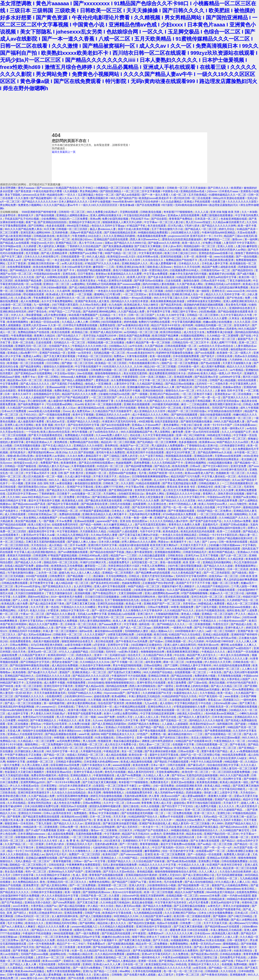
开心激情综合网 (37, 401)
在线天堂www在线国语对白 (112, 428)
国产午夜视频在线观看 (182, 511)
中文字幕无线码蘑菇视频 (187, 322)
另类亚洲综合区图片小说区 (124, 566)
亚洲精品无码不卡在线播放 (25, 631)
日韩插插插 (212, 971)
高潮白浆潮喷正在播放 (241, 851)
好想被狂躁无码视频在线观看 (223, 549)
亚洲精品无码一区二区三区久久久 (67, 882)
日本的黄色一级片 (189, 367)
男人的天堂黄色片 (247, 806)
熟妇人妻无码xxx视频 (129, 906)
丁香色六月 (83, 707)
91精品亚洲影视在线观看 (191, 277)
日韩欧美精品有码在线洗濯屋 (188, 858)
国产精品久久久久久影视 (100, 758)
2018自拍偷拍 (96, 683)
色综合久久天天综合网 (187, 267)
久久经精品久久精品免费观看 (117, 927)
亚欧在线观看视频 (86, 329)
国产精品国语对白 (243, 270)
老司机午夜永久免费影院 (111, 452)
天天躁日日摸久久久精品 (170, 418)
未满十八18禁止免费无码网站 (121, 714)
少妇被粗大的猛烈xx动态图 (114, 394)
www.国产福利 (26, 679)
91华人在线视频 (151, 806)
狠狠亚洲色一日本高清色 (20, 823)
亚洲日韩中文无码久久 (194, 937)
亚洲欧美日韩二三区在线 (193, 380)
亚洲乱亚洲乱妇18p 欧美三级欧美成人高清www (144, 267)
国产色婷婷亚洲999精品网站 (100, 312)
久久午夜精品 (208, 693)
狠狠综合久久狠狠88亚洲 (59, 367)
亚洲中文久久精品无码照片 (105, 689)
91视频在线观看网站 (193, 336)
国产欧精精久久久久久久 (30, 696)
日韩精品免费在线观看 (15, 583)
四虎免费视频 (142, 463)
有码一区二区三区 (36, 872)
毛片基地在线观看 (127, 731)
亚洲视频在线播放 (30, 937)
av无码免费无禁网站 (69, 741)
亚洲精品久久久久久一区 (155, 459)
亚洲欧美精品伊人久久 (135, 263)
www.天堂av (77, 789)
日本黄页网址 (49, 786)
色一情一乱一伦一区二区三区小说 (184, 971)
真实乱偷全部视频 (143, 902)
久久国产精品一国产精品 (150, 727)
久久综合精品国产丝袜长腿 (149, 861)
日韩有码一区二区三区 (72, 212)
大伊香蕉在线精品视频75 (110, 930)
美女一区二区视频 (132, 751)
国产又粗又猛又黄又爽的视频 (100, 782)
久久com (98, 720)
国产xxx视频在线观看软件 (38, 318)
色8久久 (18, 308)
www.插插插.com (38, 758)
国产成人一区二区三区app (136, 628)
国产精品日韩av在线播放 (180, 384)
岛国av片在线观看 (168, 923)
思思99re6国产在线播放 (123, 473)
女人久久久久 (227, 806)
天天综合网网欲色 (117, 576)
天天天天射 (120, 817)
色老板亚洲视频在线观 (234, 219)
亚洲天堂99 (46, 528)
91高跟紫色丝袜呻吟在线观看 (114, 590)
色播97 (130, 342)
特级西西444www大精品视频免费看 (176, 669)
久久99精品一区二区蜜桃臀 (223, 336)
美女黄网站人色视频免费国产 (41, 518)
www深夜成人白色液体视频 (45, 411)
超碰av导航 (43, 566)
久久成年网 (64, 291)
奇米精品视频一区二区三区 (105, 459)
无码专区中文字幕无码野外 (192, 576)
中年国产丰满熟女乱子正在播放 (23, 755)
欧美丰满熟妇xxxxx (70, 731)
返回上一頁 (69, 152)
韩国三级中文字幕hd (185, 312)
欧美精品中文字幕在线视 (117, 913)
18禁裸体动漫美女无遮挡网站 (204, 301)
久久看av (98, 727)
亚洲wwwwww (36, 648)
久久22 (73, 452)
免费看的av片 (156, 933)
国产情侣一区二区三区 (39, 239)
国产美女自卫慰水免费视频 (174, 648)
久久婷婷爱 (30, 246)
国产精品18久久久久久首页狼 (179, 501)
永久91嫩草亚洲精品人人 (118, 525)
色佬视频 (227, 964)
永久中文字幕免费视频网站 (57, 301)
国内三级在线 (131, 806)
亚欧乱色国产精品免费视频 (135, 336)
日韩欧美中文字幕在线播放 (47, 892)
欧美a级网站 (119, 696)
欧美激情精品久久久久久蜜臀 (125, 274)
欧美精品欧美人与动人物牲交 (142, 305)
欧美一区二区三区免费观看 (170, 854)
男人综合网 (90, 741)
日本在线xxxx (203, 933)
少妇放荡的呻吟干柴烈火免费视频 (20, 896)
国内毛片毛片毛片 (57, 854)
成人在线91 (166, 703)
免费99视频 (241, 964)
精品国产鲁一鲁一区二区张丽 (153, 342)
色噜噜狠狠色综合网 (153, 652)
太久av (236, 480)
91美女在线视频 (216, 940)
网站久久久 (201, 909)
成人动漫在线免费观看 (61, 834)
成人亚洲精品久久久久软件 (150, 411)
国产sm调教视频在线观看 (73, 552)
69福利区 (23, 720)
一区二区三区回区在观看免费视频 (231, 772)
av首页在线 (200, 968)
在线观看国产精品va (161, 748)
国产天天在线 (161, 940)
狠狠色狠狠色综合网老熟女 (224, 459)
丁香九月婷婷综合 (11, 638)
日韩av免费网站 (20, 645)
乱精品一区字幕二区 (210, 779)
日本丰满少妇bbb (222, 717)
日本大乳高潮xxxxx (136, 250)
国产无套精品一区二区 (174, 720)
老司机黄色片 (18, 452)
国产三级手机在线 (153, 449)
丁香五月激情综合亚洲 (209, 617)
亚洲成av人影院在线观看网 (184, 215)
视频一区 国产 (87, 590)
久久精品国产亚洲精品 (150, 384)
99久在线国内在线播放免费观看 (232, 665)
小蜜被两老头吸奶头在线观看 (89, 889)
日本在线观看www (245, 425)
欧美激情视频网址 (18, 322)
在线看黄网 (140, 504)
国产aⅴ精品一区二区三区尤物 (215, 844)
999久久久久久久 (20, 930)
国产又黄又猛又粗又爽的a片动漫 (139, 535)
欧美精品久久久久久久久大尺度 (173, 968)
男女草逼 (103, 607)
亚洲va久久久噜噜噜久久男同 (188, 459)
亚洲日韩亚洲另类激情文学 (34, 793)
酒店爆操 (99, 576)
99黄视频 (60, 738)
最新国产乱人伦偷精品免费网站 (230, 885)
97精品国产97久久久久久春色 (102, 263)
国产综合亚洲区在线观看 (170, 538)
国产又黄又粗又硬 (88, 902)
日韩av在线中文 (126, 738)
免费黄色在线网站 (100, 882)
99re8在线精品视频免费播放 (203, 768)
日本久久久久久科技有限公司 (42, 257)
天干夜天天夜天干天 (105, 476)
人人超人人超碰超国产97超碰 (38, 397)
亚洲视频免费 (238, 975)
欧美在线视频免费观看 (98, 580)
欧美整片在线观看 (154, 909)
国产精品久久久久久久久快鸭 (219, 226)
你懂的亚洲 (90, 731)
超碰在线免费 (10, 655)
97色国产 (143, 734)
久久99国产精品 (129, 858)
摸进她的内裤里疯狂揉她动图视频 (204, 305)
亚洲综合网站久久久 (160, 707)
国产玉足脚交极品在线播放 (190, 906)
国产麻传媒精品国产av (39, 868)
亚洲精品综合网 (204, 456)
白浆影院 (99, 786)
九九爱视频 (152, 868)
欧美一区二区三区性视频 (159, 892)
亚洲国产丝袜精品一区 (53, 353)
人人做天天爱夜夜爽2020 (38, 659)
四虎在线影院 (107, 731)
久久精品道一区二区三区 (222, 748)
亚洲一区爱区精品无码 (155, 270)
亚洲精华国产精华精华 (245, 635)
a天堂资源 (100, 645)
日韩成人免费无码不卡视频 (125, 391)
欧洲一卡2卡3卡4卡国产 (219, 425)
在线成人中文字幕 (152, 600)
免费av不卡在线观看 (172, 817)
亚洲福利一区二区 (97, 473)
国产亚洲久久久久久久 (236, 397)
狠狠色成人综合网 (16, 648)
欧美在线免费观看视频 (47, 267)
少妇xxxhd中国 (130, 896)
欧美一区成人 (226, 693)
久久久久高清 (243, 322)
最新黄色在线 (138, 370)
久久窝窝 (115, 896)
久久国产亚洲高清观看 (205, 648)
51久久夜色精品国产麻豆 (187, 573)
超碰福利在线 (13, 717)
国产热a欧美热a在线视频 (182, 861)
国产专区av (178, 775)
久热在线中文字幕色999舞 (96, 665)
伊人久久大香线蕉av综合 (25, 786)
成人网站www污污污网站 (244, 923)
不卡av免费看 (65, 521)
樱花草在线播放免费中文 (125, 287)
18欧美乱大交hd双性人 (190, 714)
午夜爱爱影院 (131, 377)
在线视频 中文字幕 (184, 744)
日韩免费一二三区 (191, 923)
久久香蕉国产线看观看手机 (226, 909)
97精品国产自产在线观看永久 (152, 830)
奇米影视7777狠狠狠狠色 (179, 212)
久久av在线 (142, 360)
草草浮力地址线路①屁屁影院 (204, 803)
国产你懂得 (251, 779)
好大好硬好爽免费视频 (206, 679)
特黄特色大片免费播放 (68, 868)
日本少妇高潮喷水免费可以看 (42, 806)
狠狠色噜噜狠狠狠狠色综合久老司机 (176, 872)
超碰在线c (179, 803)
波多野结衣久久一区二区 (71, 298)
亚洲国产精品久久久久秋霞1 (84, 421)
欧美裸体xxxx (207, 442)
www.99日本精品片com (36, 497)
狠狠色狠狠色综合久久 (205, 830)
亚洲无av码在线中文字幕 (222, 277)
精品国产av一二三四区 (124, 555)
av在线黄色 (17, 799)
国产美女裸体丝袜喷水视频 (161, 751)
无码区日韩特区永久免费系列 (181, 951)
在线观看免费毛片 (119, 562)
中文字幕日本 (26, 848)
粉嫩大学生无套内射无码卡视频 (189, 274)
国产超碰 (241, 724)
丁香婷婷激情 (47, 494)
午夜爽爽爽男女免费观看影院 (84, 865)
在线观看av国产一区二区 (211, 851)
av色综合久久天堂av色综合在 (217, 346)
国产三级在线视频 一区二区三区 (183, 600)
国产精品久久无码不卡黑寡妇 (225, 820)
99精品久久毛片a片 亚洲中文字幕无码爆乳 (98, 308)
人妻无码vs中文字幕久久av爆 (38, 535)
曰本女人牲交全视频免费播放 (216, 913)
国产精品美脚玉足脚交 (207, 428)
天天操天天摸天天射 (43, 600)
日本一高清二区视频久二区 (156, 377)
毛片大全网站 (16, 923)
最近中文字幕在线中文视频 (45, 501)
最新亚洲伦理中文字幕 (42, 531)
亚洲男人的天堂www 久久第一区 (42, 325)
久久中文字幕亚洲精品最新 (159, 435)
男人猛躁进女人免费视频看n (168, 446)
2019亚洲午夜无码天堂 (234, 470)
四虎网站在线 (96, 418)
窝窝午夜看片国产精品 (215, 751)
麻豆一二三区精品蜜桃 (195, 404)
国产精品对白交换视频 (142, 923)
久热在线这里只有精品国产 (67, 799)
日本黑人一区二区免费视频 (99, 868)
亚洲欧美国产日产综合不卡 (26, 727)
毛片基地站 (20, 360)
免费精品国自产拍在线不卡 (182, 260)
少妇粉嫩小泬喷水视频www (225, 545)
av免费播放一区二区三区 (128, 339)
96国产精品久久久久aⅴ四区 (233, 442)
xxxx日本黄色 (21, 906)
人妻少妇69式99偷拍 (141, 418)
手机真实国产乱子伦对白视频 (22, 219)
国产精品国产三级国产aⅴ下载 (130, 882)
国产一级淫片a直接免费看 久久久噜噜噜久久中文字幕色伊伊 (127, 610)
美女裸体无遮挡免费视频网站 (43, 820)
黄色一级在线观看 (171, 562)
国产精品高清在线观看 (139, 710)
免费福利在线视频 (70, 514)
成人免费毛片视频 (206, 806)
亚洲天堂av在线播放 (183, 782)
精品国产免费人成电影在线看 (219, 267)
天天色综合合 (39, 545)
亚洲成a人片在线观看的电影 (130, 580)
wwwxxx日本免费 (210, 896)
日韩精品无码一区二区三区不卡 (191, 342)
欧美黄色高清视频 (208, 782)
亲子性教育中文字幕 (159, 312)
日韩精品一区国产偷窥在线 (21, 466)
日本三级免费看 (10, 782)
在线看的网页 (55, 696)
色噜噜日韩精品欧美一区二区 (87, 318)
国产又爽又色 (248, 703)
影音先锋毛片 (242, 325)
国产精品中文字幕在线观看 (64, 504)
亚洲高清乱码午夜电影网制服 (18, 707)
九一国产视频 (47, 521)
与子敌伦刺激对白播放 (21, 573)
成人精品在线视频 (117, 755)
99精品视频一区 (234, 762)
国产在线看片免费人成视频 (140, 975)
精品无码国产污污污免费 (186, 476)
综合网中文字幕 (233, 779)
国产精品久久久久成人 (136, 659)
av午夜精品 (237, 370)
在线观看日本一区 (102, 707)
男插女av (164, 542)
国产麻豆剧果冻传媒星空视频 (120, 823)
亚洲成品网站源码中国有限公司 (228, 528)
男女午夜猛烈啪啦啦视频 (128, 665)
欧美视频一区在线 (42, 909)
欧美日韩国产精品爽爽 (166, 336)
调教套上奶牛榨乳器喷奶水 (158, 741)
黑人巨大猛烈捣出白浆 (182, 837)
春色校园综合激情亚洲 (88, 483)
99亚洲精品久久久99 (126, 916)
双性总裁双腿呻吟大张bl (121, 669)
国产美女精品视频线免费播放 (33, 538)
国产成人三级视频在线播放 (96, 916)
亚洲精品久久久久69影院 (88, 446)
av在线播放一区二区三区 (87, 494)
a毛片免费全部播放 (56, 315)
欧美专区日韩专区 (232, 865)
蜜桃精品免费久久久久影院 (180, 638)
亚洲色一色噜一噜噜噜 (153, 569)
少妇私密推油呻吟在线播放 (149, 590)
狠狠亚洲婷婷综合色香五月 (78, 641)
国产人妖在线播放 (42, 329)
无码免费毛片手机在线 (233, 957)
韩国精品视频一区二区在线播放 (106, 342)
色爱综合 (64, 775)
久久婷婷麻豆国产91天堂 (157, 693)
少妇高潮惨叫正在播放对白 (147, 645)
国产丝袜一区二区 (67, 628)
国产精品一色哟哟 (91, 525)
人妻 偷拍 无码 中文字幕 (229, 391)
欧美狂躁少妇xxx (82, 239)
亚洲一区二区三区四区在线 (201, 810)
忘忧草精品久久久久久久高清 (61, 281)
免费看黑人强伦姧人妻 (237, 854)
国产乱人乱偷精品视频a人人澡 (36, 628)
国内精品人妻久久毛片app (54, 466)
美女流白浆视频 (14, 872)
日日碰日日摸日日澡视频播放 (102, 597)
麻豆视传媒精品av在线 (91, 408)
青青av (93, 813)
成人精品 (13, 559)
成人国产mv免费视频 (129, 775)
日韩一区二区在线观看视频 (197, 799)
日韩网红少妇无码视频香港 (106, 322)
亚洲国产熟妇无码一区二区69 (222, 834)
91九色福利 (116, 305)
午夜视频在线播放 (202, 287)
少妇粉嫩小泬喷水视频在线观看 (217, 590)
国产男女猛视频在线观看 (148, 951)
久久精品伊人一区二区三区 (138, 947)
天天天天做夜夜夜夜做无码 (50, 693)
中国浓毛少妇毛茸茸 (56, 724)
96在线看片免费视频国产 (84, 315)
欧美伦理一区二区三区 (196, 772)
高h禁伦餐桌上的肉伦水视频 (193, 686)
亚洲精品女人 (109, 858)
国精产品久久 (57, 487)
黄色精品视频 (145, 872)
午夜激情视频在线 (104, 775)
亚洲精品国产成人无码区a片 (116, 837)
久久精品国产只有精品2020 (213, 586)
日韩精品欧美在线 (45, 236)
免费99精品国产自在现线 (85, 442)
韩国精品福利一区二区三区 (200, 246)
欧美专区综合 (52, 851)
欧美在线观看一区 (59, 779)
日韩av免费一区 (69, 827)
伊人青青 (154, 796)
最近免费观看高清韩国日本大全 (168, 373)
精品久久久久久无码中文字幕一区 (226, 294)
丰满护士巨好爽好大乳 (93, 562)
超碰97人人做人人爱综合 (69, 659)
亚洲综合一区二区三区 (57, 284)
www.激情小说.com (32, 978)
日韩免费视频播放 (156, 511)
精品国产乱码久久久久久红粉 (18, 277)
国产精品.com (135, 511)
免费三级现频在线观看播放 (218, 215)
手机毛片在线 (169, 717)
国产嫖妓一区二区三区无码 (78, 363)
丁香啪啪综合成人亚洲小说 (203, 446)
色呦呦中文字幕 (16, 762)
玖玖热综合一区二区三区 (181, 779)
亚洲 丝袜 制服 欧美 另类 (225, 212)
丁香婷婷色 (61, 318)
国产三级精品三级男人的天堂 (121, 456)
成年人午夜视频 (249, 408)
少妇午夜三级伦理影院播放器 (185, 566)
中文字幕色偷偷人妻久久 (136, 848)
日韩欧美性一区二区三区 (68, 635)
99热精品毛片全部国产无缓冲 (35, 459)
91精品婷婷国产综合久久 (143, 817)
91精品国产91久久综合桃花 (185, 635)
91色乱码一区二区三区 (111, 466)
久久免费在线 (181, 954)
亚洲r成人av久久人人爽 (107, 964)
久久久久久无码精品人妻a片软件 (169, 521)
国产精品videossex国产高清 (29, 504)
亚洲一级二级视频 (198, 349)
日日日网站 (53, 363)
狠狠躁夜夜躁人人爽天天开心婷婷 (123, 222)
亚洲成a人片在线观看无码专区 (25, 734)
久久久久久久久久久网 (180, 933)
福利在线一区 (147, 624)
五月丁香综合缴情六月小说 (168, 229)
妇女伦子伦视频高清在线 (211, 610)
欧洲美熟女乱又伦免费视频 (67, 566)
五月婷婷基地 (34, 683)
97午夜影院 (140, 933)
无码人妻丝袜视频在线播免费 (120, 865)
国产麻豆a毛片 (197, 765)
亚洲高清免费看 (74, 913)
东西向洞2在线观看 (69, 964)
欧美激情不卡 (179, 542)
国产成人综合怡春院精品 (199, 882)
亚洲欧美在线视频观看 (137, 404)
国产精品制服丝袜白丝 (131, 920)
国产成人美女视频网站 (207, 947)
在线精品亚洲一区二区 (179, 397)
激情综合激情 (192, 281)
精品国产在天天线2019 (136, 834)
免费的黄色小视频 (205, 676)
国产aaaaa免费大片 (111, 624)
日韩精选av (159, 215)
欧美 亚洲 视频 (45, 425)
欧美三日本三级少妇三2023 (181, 253)
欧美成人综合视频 (205, 507)
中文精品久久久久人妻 (192, 865)
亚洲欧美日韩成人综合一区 (188, 294)
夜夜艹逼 (31, 222)
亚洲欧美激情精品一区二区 (111, 957)
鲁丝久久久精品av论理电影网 (98, 827)
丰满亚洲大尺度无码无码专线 (119, 421)
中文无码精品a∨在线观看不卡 (46, 360)
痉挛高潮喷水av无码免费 (65, 765)
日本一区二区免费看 (63, 497)
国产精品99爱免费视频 (139, 466)
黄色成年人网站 (156, 494)
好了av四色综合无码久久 (105, 432)
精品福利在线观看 (132, 851)
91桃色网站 (104, 339)
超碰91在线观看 (180, 287)
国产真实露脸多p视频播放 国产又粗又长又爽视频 (132, 246)
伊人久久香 (126, 397)
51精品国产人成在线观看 (123, 531)
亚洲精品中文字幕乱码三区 (85, 222)
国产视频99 (220, 916)
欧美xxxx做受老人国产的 (200, 473)
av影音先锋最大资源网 (78, 645)
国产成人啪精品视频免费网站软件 (89, 287)
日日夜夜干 (64, 494)
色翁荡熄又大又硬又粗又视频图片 (25, 772)
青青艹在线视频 (150, 720)
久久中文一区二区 (114, 803)
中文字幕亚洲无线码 (151, 253)
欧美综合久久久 (35, 923)
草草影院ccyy (49, 689)
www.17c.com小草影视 (121, 889)
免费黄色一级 (158, 734)
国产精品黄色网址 (31, 367)
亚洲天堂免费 (239, 466)
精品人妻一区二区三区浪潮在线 (29, 480)
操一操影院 (203, 291)
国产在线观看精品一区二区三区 (224, 734)
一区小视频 (17, 483)
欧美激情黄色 (69, 463)
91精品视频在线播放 (221, 463)
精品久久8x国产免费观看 (190, 892)
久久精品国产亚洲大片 (33, 655)
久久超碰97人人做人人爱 (224, 937)
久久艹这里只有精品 (152, 456)
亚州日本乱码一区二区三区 (207, 597)
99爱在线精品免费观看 (80, 957)
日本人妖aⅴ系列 (172, 246)
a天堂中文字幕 (131, 528)
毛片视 (143, 473)
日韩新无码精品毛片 (195, 552)
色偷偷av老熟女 (232, 387)
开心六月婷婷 (196, 641)
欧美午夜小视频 (78, 710)
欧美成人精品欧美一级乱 (235, 782)
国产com (23, 748)
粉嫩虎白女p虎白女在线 (116, 937)
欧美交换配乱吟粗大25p (160, 964)
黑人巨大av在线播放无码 (177, 428)
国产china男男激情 (64, 902)
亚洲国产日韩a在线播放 (234, 525)
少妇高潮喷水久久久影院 (185, 233)
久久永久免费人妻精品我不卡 (85, 456)
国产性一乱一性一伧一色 (178, 507)
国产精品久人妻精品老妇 (122, 961)
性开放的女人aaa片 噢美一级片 (88, 679)
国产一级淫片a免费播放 (87, 968)
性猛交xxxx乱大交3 (43, 243)
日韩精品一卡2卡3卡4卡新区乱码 (218, 535)
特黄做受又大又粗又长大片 (43, 339)
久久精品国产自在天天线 (99, 951)
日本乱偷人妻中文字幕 (215, 263)
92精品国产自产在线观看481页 (194, 741)
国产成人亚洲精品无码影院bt (109, 724)
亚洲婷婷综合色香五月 (243, 308)
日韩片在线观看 (177, 765)
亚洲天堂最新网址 (135, 607)
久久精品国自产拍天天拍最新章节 (112, 411)
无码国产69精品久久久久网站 (85, 693)
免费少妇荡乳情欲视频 (116, 219)
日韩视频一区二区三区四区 (72, 229)
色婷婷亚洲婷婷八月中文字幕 (122, 720)
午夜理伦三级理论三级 (205, 957)
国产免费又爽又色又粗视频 (135, 940)
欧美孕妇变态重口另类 (14, 796)
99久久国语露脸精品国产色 (137, 432)
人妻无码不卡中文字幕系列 (240, 243)
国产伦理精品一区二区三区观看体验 (206, 360)
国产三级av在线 (198, 683)
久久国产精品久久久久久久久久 (163, 401)
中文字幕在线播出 (109, 813)
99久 (57, 909)
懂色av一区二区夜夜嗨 (104, 830)
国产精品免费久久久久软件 (125, 260)
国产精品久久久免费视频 (158, 906)
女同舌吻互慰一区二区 (145, 562)
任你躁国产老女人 (60, 346)
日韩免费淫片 (58, 576)
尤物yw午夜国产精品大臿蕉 (86, 233)
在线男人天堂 (125, 717)
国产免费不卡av (10, 250)
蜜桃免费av (198, 940)
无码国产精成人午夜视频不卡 (100, 940)
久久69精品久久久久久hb (95, 662)
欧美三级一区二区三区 (229, 487)
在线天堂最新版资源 (167, 421)
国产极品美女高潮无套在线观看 (104, 501)
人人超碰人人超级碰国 (175, 724)
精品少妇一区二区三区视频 (160, 367)
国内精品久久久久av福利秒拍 (186, 731)
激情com (238, 239)
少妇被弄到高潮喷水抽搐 (155, 858)
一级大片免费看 (11, 765)
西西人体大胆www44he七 (145, 239)
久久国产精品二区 (16, 844)
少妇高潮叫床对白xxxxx (78, 696)
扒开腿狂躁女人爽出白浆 (30, 751)
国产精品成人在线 (242, 624)
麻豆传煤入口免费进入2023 (120, 768)
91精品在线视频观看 (149, 483)
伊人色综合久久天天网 (218, 662)
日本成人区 (242, 913)
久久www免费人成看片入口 (112, 435)
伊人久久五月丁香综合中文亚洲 (84, 360)
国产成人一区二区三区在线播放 (23, 703)
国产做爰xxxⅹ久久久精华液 (164, 243)
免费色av (119, 356)
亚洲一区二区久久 (205, 813)
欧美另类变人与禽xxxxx (117, 700)
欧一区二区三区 (10, 614)
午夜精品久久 (209, 621)
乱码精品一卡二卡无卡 (113, 315)
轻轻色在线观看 (247, 380)
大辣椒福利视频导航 (168, 614)
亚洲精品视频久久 (81, 775)
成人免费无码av (81, 411)
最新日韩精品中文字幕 (14, 501)
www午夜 (84, 734)
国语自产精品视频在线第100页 (235, 538)
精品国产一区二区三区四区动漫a (187, 411)
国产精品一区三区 (55, 755)
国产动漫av (157, 641)
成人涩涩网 (178, 768)
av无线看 (36, 284)
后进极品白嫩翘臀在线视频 (42, 858)
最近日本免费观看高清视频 (137, 899)
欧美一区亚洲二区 (142, 538)
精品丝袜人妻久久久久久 (112, 923)
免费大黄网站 (153, 428)
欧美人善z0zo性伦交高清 (55, 432)
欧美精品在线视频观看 (52, 810)
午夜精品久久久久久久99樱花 (79, 607)
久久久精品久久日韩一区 (170, 899)
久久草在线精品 (17, 803)
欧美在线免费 (141, 765)
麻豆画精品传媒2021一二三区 (186, 734)
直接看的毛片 (211, 525)
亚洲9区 (87, 964)
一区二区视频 (84, 294)
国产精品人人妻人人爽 (23, 964)
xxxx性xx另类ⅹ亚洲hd (212, 329)
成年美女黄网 (154, 662)
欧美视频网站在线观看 (80, 738)
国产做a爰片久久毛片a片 (43, 672)
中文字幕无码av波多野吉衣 (169, 470)
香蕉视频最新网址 (246, 566)
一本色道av (31, 528)
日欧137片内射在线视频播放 (53, 889)
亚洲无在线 (70, 274)
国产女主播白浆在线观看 (205, 841)
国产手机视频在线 (86, 538)
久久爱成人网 (23, 298)
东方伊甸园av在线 (11, 246)
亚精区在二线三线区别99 (78, 961)
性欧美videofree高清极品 (30, 971)
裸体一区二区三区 (174, 662)
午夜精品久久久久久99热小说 (90, 346)
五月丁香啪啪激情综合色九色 (122, 600)
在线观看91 (7, 428)
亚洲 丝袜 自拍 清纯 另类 (40, 483)
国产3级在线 (240, 573)
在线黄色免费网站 (247, 892)
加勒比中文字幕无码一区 (75, 610)
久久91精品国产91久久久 (179, 610)
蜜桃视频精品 (231, 944)
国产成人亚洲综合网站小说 (199, 875)
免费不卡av (29, 377)
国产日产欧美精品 (12, 902)
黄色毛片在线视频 (116, 772)
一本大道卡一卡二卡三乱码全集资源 (161, 827)
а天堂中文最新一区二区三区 (167, 360)
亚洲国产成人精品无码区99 (106, 332)
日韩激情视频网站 (147, 318)
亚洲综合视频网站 (196, 463)
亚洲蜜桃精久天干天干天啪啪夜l (142, 841)
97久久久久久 (205, 391)
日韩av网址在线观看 (95, 490)
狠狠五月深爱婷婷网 (152, 896)
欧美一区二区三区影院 (29, 686)
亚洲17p (88, 971)
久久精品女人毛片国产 (172, 349)
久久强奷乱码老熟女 (179, 727)
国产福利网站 (88, 923)
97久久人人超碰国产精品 (74, 652)
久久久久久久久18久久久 (119, 549)
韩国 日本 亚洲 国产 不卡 (60, 270)
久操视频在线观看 (180, 700)
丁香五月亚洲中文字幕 (116, 968)
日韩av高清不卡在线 (213, 281)
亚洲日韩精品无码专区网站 (62, 923)
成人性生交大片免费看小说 (121, 744)
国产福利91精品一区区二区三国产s (119, 480)
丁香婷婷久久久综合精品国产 (84, 246)
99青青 (175, 607)
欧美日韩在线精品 (171, 332)
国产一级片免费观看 (88, 933)
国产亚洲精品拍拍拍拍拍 (53, 222)
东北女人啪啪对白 (202, 738)
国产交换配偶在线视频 (121, 944)
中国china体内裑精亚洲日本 (17, 710)
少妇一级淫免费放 (164, 786)
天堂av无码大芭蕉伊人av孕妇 (229, 250)
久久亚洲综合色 (158, 504)
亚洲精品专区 (206, 487)
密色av (42, 837)
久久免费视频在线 (215, 600)
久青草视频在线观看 (83, 466)
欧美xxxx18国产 (171, 796)
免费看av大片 (93, 799)
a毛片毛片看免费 (199, 902)
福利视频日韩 (225, 724)
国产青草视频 (21, 951)
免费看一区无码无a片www (206, 944)
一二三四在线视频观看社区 (238, 483)
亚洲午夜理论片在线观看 (152, 683)
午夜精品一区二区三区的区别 (95, 356)
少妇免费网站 (49, 219)
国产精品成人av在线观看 (15, 243)
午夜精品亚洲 (112, 751)
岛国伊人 (100, 961)
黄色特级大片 (26, 215)
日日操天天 (126, 830)
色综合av (125, 476)
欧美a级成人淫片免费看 (61, 294)
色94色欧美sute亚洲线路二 (221, 714)
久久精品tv (251, 762)
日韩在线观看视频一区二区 (181, 346)
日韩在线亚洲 (146, 768)
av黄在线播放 (65, 483)
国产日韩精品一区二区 (65, 511)
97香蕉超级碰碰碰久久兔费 (190, 707)
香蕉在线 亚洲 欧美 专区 (182, 487)
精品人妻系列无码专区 (141, 772)
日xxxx (66, 411)
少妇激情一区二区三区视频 (16, 305)
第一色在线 (53, 607)
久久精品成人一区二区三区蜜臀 (37, 741)
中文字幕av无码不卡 (38, 473)
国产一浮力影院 (129, 844)
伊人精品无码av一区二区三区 (78, 339)
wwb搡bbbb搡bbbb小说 (83, 648)
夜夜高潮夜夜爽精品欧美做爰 (168, 301)
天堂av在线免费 (247, 233)
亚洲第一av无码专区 (80, 353)
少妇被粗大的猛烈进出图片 (32, 418)
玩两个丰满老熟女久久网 (96, 765)
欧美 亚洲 (85, 720)
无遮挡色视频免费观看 (89, 834)
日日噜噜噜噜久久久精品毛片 (27, 387)
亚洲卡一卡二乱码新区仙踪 (110, 655)
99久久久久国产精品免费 (235, 775)
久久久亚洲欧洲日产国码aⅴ (181, 913)
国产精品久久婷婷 (188, 621)
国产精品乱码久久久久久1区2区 (91, 676)
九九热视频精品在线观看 (148, 913)
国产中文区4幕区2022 (216, 466)
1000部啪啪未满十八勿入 (190, 631)
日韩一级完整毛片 (238, 940)
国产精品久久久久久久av (68, 823)
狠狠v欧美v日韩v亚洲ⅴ (21, 456)
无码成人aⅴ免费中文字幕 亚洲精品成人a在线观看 (107, 614)
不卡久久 (81, 418)
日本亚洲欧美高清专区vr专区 (30, 779)
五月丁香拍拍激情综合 (78, 848)
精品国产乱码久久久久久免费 (79, 394)
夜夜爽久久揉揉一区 (220, 796)
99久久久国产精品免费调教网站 (108, 439)
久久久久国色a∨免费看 (238, 521)
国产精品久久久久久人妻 (234, 659)
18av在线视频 (85, 373)
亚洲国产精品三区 (67, 243)
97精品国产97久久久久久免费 (142, 501)
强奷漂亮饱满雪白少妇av (33, 487)
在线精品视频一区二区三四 (182, 896)
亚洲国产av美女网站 (245, 497)
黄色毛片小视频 (34, 308)
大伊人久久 (18, 315)
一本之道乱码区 (62, 260)
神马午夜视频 (80, 432)
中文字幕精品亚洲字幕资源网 (85, 387)
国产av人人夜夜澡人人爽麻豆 (19, 927)
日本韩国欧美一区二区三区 (236, 418)
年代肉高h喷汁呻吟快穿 (220, 641)
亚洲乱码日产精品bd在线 (165, 394)
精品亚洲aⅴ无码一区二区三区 (25, 380)
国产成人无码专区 (128, 827)
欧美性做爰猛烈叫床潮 (29, 428)
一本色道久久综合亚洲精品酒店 (179, 535)
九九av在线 (151, 703)
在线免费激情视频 (63, 538)
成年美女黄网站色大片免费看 (177, 789)
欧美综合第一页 (139, 755)
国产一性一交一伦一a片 (218, 848)
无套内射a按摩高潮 (136, 796)
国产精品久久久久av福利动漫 (69, 700)
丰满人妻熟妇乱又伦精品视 (226, 930)
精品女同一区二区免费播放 (152, 944)
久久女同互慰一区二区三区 (202, 418)
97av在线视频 (68, 518)
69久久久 (55, 480)
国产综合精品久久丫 (70, 336)
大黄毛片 (23, 610)
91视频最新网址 (180, 940)
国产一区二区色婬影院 (217, 573)
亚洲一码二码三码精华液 (191, 435)
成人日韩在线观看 (16, 514)
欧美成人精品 (213, 786)
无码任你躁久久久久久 (21, 889)
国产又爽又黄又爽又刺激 (81, 604)
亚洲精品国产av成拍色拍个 (236, 648)
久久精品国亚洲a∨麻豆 (201, 878)
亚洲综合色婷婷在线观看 (35, 470)
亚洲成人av (38, 854)
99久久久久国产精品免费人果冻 (24, 229)
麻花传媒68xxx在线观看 (109, 631)
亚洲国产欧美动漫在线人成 (155, 823)
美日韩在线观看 (105, 641)
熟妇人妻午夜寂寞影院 (140, 552)
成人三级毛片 (166, 975)
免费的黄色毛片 (160, 782)
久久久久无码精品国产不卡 (168, 463)
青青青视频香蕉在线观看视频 (35, 391)
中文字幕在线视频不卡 (89, 367)
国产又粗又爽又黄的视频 (188, 927)
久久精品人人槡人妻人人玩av (59, 408)
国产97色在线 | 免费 (239, 298)
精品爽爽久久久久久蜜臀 (213, 318)
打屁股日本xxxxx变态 (164, 659)
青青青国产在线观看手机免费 (85, 714)
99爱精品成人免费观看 (212, 604)
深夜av (109, 243)
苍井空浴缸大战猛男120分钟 (100, 336)
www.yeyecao (134, 617)
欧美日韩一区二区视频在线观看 (193, 916)
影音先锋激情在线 (160, 294)
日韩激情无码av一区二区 (216, 270)
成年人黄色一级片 (207, 789)
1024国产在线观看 (37, 576)
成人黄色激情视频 (197, 899)
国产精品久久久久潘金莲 (61, 614)
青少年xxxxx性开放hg (28, 586)
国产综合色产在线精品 (208, 387)
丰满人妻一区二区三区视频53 (60, 631)
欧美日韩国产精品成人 (222, 552)
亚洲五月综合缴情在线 (197, 408)
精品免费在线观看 (207, 518)
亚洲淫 (149, 854)
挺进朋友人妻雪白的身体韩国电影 (157, 889)
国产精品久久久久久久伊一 (159, 820)
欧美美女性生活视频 (129, 758)
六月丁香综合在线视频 (179, 909)
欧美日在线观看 (61, 332)
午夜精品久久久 (68, 720)
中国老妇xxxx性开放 (219, 497)
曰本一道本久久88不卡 (18, 394)
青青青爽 (146, 803)
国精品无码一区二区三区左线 (61, 562)
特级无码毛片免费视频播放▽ (170, 329)
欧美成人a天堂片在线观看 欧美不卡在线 (152, 621)
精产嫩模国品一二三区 (217, 239)
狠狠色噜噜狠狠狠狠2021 (120, 683)
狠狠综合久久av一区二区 (180, 391)
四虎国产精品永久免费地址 (144, 724)
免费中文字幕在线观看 (66, 638)
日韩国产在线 (93, 913)
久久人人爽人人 (209, 872)
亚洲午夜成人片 (235, 628)
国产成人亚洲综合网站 (55, 885)
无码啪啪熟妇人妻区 (137, 631)
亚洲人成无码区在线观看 (193, 528)
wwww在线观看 (122, 765)
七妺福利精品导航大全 (106, 848)
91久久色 (157, 679)
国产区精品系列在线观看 (116, 933)
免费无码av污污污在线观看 (39, 717)
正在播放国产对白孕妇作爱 (158, 583)
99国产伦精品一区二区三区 (121, 253)
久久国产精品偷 (154, 346)
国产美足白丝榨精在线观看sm (97, 463)
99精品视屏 (7, 569)
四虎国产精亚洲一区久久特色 (166, 473)
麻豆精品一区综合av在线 (45, 322)
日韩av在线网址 (153, 665)
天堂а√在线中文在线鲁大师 (71, 459)
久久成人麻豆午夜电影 (78, 476)
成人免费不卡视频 (55, 683)
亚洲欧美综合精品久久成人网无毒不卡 (105, 514)
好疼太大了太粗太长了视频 (163, 937)
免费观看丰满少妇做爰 (220, 332)
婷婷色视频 (130, 322)
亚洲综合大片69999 (30, 813)
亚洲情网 (147, 480)
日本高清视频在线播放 (28, 446)
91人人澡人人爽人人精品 (86, 573)
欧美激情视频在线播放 (75, 909)
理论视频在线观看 (34, 294)
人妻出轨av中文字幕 (87, 899)
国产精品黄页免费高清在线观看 (41, 817)
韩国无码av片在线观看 (74, 806)
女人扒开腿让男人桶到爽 (136, 470)
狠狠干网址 (139, 937)
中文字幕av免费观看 (156, 274)
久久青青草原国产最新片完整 (161, 617)
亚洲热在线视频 (156, 487)
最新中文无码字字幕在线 (164, 755)
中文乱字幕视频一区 (56, 569)
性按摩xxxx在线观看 (45, 439)
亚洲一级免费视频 (148, 738)
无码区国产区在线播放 (225, 408)
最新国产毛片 (246, 339)
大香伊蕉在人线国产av (44, 906)
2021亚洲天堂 (113, 841)
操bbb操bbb (233, 889)
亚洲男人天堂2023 (170, 875)
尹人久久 (241, 614)
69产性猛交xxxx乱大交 (112, 810)
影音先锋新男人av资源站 (51, 456)
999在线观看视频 (64, 933)
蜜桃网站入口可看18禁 (108, 294)
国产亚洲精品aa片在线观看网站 (34, 373)
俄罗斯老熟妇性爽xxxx (41, 452)
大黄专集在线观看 (137, 356)
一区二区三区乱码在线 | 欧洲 (215, 514)
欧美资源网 (85, 947)
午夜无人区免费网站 (154, 566)
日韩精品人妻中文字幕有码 (196, 665)
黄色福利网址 (114, 318)
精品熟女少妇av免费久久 (191, 820)
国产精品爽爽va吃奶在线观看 (153, 573)
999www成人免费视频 (74, 377)
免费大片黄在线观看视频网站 (64, 971)
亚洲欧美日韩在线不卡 (177, 920)
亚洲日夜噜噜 (93, 872)
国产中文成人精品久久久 (57, 446)
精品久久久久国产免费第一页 (46, 624)
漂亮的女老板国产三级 (65, 662)
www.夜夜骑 (232, 696)
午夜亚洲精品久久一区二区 (230, 741)
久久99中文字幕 (176, 315)
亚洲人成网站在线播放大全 (106, 215)
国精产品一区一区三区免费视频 (180, 363)
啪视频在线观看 (75, 758)
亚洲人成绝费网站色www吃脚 (162, 593)
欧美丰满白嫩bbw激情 (54, 878)
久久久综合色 (229, 971)
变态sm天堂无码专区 (98, 748)
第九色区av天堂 (56, 421)
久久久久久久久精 (115, 387)
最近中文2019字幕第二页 (181, 452)
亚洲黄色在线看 (17, 758)
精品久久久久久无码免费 (242, 367)
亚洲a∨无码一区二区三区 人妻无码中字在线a (89, 920)
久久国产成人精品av (38, 799)
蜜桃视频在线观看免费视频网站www (73, 559)
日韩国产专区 (187, 370)
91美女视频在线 (105, 738)
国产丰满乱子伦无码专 (58, 308)
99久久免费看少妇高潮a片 (103, 212)
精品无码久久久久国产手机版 (22, 287)
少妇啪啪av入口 (118, 346)
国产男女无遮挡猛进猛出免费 (180, 483)
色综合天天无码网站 (69, 940)
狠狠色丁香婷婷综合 (247, 253)
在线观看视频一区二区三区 (191, 672)
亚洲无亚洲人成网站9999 (36, 233)
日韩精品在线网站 (117, 418)
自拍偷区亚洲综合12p (131, 494)
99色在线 (181, 964)
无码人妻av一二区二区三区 (155, 744)
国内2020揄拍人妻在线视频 (159, 284)
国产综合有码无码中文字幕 (84, 425)
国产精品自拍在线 (182, 676)
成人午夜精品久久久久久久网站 (151, 415)
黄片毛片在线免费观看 (178, 679)
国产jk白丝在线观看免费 (116, 425)
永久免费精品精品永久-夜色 (29, 882)
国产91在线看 (77, 978)
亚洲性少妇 (224, 813)
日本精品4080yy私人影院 (94, 555)
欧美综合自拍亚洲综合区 (162, 370)
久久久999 (14, 497)
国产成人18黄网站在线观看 (53, 277)
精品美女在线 (194, 834)
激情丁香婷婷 (125, 360)
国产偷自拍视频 (45, 215)
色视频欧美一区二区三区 (231, 473)
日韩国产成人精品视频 (223, 380)
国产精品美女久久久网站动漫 (64, 490)
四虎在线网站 (83, 727)
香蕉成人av (215, 700)
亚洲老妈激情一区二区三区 (37, 250)
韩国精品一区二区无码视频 (151, 837)
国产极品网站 (154, 920)
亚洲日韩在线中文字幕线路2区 (154, 927)
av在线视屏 (17, 738)
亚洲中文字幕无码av (32, 621)
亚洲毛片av (192, 555)
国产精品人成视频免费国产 (78, 380)
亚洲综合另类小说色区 (38, 902)
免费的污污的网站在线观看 (155, 322)
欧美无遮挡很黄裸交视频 (207, 580)
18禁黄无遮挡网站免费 (121, 635)
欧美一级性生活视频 (61, 418)
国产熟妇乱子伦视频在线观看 (172, 762)
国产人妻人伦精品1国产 (73, 689)
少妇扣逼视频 (144, 635)
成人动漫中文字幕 (18, 714)
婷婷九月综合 (227, 229)
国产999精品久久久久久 (171, 624)
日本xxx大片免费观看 (14, 411)
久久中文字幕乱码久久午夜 (237, 315)
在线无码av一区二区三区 (224, 576)
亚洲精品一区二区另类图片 (118, 573)
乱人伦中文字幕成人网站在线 (171, 480)
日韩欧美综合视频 (151, 212)
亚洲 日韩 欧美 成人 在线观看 (129, 748)
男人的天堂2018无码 (208, 961)
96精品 (227, 786)
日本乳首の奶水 (55, 844)
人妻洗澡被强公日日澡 (39, 738)
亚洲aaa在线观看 (85, 521)
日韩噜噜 (117, 975)
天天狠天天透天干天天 (194, 545)
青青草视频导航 (63, 861)
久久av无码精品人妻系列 (211, 559)
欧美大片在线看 (220, 349)
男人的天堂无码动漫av (226, 401)
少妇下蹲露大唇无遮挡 (65, 305)
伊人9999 (218, 823)
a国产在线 (228, 961)
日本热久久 (118, 511)
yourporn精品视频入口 (85, 927)
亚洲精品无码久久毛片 (80, 844)
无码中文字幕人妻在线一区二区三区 (215, 339)
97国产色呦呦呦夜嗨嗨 (195, 593)
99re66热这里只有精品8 (221, 892)
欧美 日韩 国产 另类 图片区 (68, 473)
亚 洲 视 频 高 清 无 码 (107, 820)
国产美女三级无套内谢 (130, 559)
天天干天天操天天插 (216, 923)
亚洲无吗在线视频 (171, 257)
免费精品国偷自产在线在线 (34, 332)
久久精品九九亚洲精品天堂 (73, 535)
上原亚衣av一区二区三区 (50, 957)
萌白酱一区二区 (240, 837)
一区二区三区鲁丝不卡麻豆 (197, 394)
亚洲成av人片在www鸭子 (147, 425)
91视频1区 (190, 308)
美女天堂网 (95, 793)
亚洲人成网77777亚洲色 (110, 487)
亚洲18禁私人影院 (34, 490)
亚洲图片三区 (233, 597)
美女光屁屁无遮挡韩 (136, 373)
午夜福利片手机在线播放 (37, 933)
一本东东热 (215, 672)
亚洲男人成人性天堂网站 (20, 425)
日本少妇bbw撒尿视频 (54, 287)
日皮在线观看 (174, 281)
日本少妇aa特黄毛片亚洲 (76, 267)
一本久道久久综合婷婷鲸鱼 (234, 655)
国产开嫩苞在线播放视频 (180, 559)
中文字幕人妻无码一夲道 (33, 449)
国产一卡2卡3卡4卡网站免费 (64, 782)
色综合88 (129, 318)
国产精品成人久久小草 (29, 562)
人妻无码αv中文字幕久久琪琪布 (88, 878)
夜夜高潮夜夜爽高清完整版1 (183, 652)
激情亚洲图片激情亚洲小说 (226, 404)
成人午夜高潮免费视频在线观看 (19, 370)
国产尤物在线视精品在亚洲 (120, 233)
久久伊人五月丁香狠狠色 (211, 569)
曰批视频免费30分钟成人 (185, 270)
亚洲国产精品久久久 (120, 861)
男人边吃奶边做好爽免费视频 (231, 287)
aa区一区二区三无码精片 (221, 631)
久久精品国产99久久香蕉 (158, 655)
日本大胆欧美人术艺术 (27, 669)
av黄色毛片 (215, 906)
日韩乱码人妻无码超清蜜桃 (58, 669)
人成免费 (110, 360)
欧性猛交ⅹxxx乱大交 (27, 463)
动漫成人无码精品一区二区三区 (86, 755)
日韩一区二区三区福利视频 (72, 600)
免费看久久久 (84, 975)
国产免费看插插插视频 (218, 731)
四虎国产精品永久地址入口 (241, 823)
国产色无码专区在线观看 (147, 507)
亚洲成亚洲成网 (183, 377)
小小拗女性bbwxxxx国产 (233, 621)
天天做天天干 (231, 803)
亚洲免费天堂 (31, 885)
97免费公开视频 (212, 243)
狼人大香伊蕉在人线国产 (236, 679)
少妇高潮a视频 (208, 312)
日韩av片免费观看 (158, 607)
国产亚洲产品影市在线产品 (206, 521)
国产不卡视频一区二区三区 (128, 662)
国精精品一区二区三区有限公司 (28, 865)
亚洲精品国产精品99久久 (20, 676)
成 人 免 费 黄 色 (70, 841)
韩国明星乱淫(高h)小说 (27, 349)
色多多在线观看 (56, 226)
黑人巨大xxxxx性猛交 (199, 222)
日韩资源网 (40, 555)
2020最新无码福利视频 (166, 404)
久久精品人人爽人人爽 (75, 322)
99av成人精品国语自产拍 (77, 820)
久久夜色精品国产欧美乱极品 (202, 827)
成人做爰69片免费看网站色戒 (66, 401)
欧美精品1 (96, 909)
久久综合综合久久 (153, 260)
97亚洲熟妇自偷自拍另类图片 (226, 411)
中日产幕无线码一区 (211, 696)
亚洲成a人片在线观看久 (120, 727)
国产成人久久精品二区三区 (227, 686)
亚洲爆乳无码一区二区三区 (31, 346)
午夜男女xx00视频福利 (176, 957)
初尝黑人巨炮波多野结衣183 (46, 913)
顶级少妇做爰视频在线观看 (216, 415)
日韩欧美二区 (111, 483)
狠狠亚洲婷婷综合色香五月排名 (174, 947)
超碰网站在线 (58, 954)
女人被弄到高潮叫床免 (65, 916)
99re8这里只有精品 (78, 226)
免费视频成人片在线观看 (80, 435)
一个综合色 (32, 432)
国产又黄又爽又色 (207, 659)
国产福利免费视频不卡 (31, 404)
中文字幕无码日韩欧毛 (233, 789)
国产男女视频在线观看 (153, 731)
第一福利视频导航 (55, 703)
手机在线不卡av (140, 219)
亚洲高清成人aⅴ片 (11, 260)
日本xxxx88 (133, 803)
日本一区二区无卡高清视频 (213, 837)
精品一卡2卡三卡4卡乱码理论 (25, 851)
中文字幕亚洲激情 (68, 531)
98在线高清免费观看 (235, 755)
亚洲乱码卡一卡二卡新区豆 (68, 470)
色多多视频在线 (188, 442)
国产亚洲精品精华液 (121, 490)
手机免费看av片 (97, 944)
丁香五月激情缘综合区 (60, 593)
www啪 (203, 669)
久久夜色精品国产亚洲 (129, 401)
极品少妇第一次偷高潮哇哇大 (79, 480)
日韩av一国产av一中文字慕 (90, 861)
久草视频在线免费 (29, 878)
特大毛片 (61, 425)
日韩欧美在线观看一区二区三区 (172, 710)
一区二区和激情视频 (199, 624)
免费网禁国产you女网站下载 (86, 253)
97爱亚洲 (54, 610)
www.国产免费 (107, 717)
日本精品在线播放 (231, 954)
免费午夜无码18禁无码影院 (118, 349)
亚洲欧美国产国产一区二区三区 (162, 604)
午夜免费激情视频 (22, 336)
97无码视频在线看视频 (244, 707)
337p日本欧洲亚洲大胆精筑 (47, 645)
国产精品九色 (163, 466)
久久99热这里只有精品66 (115, 902)
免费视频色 (81, 813)
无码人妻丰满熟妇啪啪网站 (96, 621)
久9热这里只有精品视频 (197, 401)
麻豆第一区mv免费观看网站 (238, 689)
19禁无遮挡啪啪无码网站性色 (139, 597)
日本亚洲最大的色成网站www (102, 762)
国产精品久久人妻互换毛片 (195, 717)
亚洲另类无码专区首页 (148, 490)
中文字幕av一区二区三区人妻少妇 (164, 222)
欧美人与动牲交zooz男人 (213, 504)
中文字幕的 (249, 545)
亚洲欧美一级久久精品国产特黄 (104, 250)
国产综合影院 (159, 219)
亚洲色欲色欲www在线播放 (203, 470)
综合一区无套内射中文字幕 (178, 851)
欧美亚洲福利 (183, 748)
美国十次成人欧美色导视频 (134, 229)
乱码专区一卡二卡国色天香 (213, 384)
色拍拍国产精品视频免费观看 (94, 270)
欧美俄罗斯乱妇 (82, 617)
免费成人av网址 (33, 356)
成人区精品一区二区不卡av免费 (68, 545)
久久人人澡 (202, 212)
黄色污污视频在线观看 (126, 270)
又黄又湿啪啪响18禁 (131, 593)
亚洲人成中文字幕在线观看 (110, 586)
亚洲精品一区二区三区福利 (218, 614)
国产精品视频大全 (92, 841)
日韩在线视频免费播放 (235, 861)
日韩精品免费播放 (11, 827)
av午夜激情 (57, 758)
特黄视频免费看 (77, 683)
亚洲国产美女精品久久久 (111, 277)
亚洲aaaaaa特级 (56, 387)
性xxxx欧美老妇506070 (141, 353)
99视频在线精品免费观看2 (153, 233)
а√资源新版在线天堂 (98, 789)
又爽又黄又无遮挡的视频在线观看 (46, 542)
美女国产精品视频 (26, 521)
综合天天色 (20, 652)
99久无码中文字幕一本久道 (63, 751)
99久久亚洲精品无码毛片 (69, 528)
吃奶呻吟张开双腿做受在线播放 (175, 353)
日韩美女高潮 (225, 356)
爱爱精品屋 (103, 380)
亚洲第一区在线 (148, 961)
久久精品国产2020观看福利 (24, 408)
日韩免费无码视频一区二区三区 (109, 370)
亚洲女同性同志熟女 (40, 803)
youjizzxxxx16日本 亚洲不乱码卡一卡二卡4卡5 (195, 236)
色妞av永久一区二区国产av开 (159, 528)
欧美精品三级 (80, 332)
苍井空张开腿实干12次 (58, 428)
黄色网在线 (61, 442)
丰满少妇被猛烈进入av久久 (212, 370)
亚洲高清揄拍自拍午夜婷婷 (142, 875)
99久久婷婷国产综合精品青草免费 (218, 501)
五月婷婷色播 (60, 233)
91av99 (79, 404)
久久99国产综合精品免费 (150, 397)
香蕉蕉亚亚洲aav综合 (59, 772)
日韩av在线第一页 (189, 751)
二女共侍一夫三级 (47, 573)
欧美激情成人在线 (73, 501)
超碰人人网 (248, 803)
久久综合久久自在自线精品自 (69, 793)
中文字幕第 (131, 624)
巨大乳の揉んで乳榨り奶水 (184, 226)
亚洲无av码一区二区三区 (43, 652)
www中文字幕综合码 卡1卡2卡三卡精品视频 (148, 689)
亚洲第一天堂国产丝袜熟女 (97, 449)
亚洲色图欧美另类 (174, 834)
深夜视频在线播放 (26, 837)
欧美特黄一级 (205, 257)
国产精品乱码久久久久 (130, 868)
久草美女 (235, 318)
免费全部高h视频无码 (44, 775)
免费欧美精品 (63, 391)
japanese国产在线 (107, 521)
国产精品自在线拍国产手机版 (108, 552)
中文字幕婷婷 (113, 834)
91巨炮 (193, 329)
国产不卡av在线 (154, 559)
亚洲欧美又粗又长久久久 (41, 291)
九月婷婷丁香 (145, 669)
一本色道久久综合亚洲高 (110, 291)
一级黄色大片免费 (182, 628)
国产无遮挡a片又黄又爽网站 (125, 672)
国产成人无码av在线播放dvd (35, 635)
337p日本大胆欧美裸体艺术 (75, 786)
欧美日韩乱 (249, 889)
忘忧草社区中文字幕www (22, 494)
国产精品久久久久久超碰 (219, 566)
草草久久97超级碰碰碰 (237, 906)
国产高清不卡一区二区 (155, 930)
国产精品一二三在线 (106, 971)
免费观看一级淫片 (57, 789)
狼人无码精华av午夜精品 (170, 793)
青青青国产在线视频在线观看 (107, 875)
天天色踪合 (97, 600)
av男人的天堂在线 (72, 263)
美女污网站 (115, 518)
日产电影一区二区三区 (52, 370)
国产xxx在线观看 (205, 353)
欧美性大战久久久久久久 (123, 878)
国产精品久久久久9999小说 (130, 243)
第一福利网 (251, 239)
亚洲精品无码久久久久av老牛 (113, 415)
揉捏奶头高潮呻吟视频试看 (105, 806)
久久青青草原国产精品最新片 (160, 758)
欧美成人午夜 (134, 604)
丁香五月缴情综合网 (239, 281)
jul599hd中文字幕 (231, 377)
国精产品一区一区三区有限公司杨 (201, 755)
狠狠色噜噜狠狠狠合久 (108, 373)
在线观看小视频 (110, 899)
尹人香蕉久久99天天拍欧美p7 (48, 714)
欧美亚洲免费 (75, 580)
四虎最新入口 (231, 700)
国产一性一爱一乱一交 (208, 397)
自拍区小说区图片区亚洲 (180, 291)
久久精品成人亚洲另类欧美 (197, 439)
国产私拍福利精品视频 (106, 947)
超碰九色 (64, 573)
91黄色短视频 (195, 662)
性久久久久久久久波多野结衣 (106, 710)
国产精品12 (229, 841)
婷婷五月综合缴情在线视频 (107, 796)
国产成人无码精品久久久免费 (38, 940)
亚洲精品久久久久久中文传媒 (184, 494)
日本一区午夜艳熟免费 (42, 944)
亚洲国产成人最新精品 (228, 799)
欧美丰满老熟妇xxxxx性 (37, 638)
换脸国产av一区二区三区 (135, 446)
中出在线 (180, 655)
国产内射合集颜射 (56, 978)
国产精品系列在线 (172, 305)
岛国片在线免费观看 (102, 779)
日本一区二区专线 (101, 817)
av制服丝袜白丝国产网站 (69, 250)
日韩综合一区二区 (227, 878)
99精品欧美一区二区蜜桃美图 (41, 827)
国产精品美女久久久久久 (15, 892)
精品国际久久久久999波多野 (209, 727)
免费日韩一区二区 (152, 638)
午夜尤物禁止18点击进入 (87, 236)
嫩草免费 (178, 432)
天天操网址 (110, 494)
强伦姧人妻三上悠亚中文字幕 (221, 793)
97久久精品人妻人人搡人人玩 (233, 882)
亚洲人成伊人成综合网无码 (180, 645)
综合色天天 (135, 655)
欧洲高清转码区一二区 (61, 655)
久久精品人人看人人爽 (157, 775)
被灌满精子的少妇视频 (222, 274)
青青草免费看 (251, 954)
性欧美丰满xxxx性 (209, 645)
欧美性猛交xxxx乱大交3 (122, 257)
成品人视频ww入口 (162, 631)
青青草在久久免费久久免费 (185, 525)
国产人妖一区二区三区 (234, 555)
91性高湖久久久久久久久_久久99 (123, 367)
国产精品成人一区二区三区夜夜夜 (56, 947)
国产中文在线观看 (78, 370)
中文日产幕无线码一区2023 (169, 848)
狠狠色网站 (32, 744)
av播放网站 (78, 284)
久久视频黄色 (174, 449)
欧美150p (62, 452)
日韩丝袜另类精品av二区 (43, 514)
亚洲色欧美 (66, 930)
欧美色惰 (69, 975)
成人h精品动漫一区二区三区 (73, 583)
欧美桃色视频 (135, 703)
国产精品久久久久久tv (45, 930)
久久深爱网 (20, 597)
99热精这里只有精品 (220, 435)
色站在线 (136, 435)
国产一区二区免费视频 (83, 885)
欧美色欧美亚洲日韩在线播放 (166, 308)
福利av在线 (86, 631)
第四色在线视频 (91, 638)
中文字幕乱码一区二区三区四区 (121, 638)
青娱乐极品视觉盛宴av (127, 741)
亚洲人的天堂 (137, 885)
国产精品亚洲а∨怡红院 (205, 954)
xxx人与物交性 (239, 504)
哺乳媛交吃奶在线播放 (176, 841)
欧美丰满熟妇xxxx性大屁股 (143, 810)
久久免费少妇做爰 (80, 724)
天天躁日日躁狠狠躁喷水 (30, 593)
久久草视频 (95, 700)
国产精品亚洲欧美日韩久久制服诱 (99, 628)
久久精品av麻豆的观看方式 (229, 222)
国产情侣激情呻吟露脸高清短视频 (30, 665)
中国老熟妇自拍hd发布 (47, 274)
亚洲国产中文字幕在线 (81, 487)
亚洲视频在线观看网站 (168, 552)
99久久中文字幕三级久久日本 (171, 298)
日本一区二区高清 (238, 569)
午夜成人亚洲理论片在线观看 (115, 281)
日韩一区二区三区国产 (142, 315)
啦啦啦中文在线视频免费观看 (40, 731)
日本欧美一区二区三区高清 (81, 624)
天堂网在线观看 (129, 212)
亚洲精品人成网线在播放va (72, 215)
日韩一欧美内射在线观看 (233, 542)
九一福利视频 (42, 305)
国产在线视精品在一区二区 (29, 789)
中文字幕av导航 (135, 487)
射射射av (101, 274)
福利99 (95, 734)
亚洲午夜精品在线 (146, 349)
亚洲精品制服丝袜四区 (49, 848)
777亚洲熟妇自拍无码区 (92, 518)
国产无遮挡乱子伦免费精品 (68, 384)
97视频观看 (116, 607)
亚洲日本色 (156, 882)
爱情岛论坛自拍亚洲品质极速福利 (182, 239)
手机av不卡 (243, 961)
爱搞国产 (65, 672)
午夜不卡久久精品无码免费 (207, 762)
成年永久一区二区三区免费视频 (211, 920)
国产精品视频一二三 (80, 576)
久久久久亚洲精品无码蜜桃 (120, 236)
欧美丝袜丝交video (172, 810)
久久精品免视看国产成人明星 (113, 507)
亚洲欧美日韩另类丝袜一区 (44, 263)
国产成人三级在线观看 (60, 899)
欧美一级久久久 (192, 243)
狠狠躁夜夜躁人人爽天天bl (206, 868)
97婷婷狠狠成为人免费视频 (62, 621)
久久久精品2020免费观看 (110, 954)
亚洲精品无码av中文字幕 (86, 937)
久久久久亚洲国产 (95, 635)
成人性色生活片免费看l (67, 803)
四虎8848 (193, 373)
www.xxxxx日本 (236, 291)
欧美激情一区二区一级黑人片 (234, 353)
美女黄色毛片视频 (236, 305)
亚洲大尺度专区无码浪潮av (158, 576)
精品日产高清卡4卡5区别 (166, 325)
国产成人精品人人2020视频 (165, 250)
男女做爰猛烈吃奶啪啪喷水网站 (122, 799)
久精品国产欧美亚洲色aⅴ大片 (103, 659)
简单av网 (95, 219)
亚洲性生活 (219, 291)
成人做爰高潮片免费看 (31, 421)
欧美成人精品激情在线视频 (137, 762)
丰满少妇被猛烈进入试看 (73, 439)
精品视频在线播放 (142, 968)
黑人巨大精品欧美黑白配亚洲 (217, 260)
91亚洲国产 (213, 865)
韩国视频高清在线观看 (179, 456)
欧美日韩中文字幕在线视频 (104, 298)
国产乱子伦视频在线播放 (209, 628)
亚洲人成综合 (102, 975)
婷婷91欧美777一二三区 (130, 779)
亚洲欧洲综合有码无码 (14, 312)
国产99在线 (7, 686)
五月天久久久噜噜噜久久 (77, 851)
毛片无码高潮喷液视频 (230, 875)
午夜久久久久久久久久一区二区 (122, 909)
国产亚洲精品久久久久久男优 (176, 961)
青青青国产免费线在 (181, 219)
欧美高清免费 (180, 466)
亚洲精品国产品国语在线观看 (111, 239)
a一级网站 (145, 786)
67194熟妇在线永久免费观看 (180, 514)
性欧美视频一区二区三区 (89, 744)
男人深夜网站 (163, 432)
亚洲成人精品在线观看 (216, 635)
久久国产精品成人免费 (132, 312)
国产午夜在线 (238, 744)
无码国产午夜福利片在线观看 (208, 298)
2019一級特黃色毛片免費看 (67, 597)
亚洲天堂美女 (88, 281)
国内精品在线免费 (117, 686)
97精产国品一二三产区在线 (65, 312)
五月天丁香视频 (210, 555)
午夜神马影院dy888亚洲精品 (219, 233)
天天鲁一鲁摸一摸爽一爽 (138, 518)
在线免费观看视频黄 (20, 267)
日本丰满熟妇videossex (32, 834)
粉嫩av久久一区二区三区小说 (227, 593)
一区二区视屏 (36, 844)
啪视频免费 (187, 607)
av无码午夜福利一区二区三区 (150, 700)
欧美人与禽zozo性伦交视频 (18, 957)
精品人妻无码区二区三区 (35, 559)
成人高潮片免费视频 (213, 367)
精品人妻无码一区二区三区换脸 (192, 823)
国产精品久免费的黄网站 (90, 669)
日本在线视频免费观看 (186, 356)
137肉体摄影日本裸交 (233, 446)
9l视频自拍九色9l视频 (63, 507)
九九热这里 (199, 748)
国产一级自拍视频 (247, 257)
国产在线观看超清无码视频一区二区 (143, 813)
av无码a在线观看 (40, 748)
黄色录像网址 (172, 425)
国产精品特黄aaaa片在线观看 (222, 927)
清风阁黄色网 (161, 628)
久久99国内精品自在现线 (159, 339)
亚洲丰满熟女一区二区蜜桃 (105, 377)
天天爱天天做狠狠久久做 (237, 363)
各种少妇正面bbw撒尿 (227, 738)
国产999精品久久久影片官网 (27, 270)
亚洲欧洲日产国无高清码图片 (103, 470)
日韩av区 (196, 466)
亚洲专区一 (133, 930)
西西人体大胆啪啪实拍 (143, 686)
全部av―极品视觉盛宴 (18, 439)
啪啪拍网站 (241, 514)
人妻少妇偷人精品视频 (106, 851)
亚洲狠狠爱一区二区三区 (113, 885)
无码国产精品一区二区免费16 (214, 511)
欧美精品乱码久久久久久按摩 (217, 490)
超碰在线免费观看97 (83, 277)
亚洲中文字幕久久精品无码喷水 (161, 799)
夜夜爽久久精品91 (45, 336)
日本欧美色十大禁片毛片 (22, 580)
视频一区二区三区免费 (226, 583)
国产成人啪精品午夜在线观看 (82, 349)
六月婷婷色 (236, 360)
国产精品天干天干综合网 (88, 549)
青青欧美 (143, 408)
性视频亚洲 (105, 741)
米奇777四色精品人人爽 (183, 504)
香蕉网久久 (210, 494)
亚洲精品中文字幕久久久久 (204, 964)
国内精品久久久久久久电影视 (207, 720)
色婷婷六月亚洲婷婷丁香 (99, 401)
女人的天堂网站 (83, 586)
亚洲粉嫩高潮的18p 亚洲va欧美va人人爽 (151, 387)
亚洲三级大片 (146, 614)
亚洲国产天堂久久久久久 (213, 308)
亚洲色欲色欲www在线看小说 (216, 253)
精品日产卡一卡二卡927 (71, 944)
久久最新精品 (16, 968)
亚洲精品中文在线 (53, 349)
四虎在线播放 (194, 793)
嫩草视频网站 (153, 851)
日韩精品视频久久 (209, 483)
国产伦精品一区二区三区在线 (226, 968)
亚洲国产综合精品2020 (142, 439)
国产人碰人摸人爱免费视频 (46, 975)
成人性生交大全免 (194, 332)
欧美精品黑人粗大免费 (15, 604)
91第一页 (77, 951)
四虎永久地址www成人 (24, 590)
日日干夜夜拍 (86, 274)
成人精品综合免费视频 (65, 665)
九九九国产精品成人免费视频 (103, 528)
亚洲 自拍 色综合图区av (134, 521)
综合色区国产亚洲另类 (111, 703)
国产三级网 (171, 665)
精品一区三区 (37, 899)
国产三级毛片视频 (207, 607)
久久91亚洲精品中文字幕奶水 (53, 875)
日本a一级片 (158, 765)
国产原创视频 (86, 452)
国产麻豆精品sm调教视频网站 (110, 497)
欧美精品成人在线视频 (52, 580)
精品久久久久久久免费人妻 (54, 927)
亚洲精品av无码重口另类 (222, 858)
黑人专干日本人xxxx (91, 243)
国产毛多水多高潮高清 (161, 277)
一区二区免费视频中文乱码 (56, 744)
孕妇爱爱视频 (34, 315)
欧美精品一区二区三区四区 (111, 363)
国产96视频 (162, 768)
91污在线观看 (147, 878)
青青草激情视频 (149, 844)
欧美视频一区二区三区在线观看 (26, 363)
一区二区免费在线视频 (179, 813)
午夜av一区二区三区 (33, 614)
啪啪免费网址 (86, 507)
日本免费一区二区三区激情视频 (19, 810)
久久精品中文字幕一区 (111, 329)
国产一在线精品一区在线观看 (205, 854)
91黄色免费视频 (35, 968)
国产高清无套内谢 (18, 607)
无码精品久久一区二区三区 (70, 342)
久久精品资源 (236, 559)
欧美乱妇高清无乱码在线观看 (198, 531)
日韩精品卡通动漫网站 (69, 762)
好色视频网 (199, 700)
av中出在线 (136, 346)
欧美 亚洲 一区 (192, 562)
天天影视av (119, 789)
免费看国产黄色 (50, 463)
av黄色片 (156, 834)
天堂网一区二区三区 (188, 975)
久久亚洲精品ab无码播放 (205, 689)
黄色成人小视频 (191, 614)
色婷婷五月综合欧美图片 (201, 538)
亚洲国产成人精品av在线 (90, 686)
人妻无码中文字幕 (125, 384)
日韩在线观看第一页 (73, 257)
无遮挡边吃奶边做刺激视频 (202, 775)
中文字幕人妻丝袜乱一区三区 (219, 476)
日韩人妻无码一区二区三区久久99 (51, 549)
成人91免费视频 (30, 301)
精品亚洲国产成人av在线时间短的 (210, 480)
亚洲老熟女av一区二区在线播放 (234, 394)
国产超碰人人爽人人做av (82, 542)
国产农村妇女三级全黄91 (175, 738)
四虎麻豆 (145, 679)
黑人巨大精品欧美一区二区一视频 (43, 476)
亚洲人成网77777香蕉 (224, 342)
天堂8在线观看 (47, 964)
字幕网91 (220, 889)
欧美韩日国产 (111, 854)
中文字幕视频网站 (84, 428)
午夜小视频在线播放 (33, 768)
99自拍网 (180, 878)
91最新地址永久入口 (186, 693)
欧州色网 (188, 325)
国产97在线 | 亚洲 (168, 439)
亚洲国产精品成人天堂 (128, 449)
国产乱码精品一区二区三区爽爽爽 (157, 442)
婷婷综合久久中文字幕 (143, 648)
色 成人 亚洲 (80, 875)
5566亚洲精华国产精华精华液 (40, 212)
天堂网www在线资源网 (228, 456)
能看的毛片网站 (84, 930)
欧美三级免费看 (178, 683)
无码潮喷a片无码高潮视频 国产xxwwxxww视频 (114, 284)
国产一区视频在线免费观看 (55, 415)
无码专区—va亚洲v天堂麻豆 (122, 652)
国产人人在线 (21, 600)
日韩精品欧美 (217, 899)
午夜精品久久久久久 (214, 652)
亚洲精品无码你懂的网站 (217, 562)
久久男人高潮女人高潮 (35, 765)
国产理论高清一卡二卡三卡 (114, 538)
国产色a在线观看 (211, 363)
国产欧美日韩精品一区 (37, 260)
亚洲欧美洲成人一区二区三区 (90, 672)
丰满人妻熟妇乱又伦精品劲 (145, 696)
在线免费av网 (186, 659)
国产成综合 (191, 449)
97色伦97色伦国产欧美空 (242, 683)
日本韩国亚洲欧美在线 (155, 287)
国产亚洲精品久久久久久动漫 (195, 889)
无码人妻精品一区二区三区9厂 (33, 861)
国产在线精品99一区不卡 (123, 679)
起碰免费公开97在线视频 (121, 408)
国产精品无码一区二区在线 (166, 408)
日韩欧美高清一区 (219, 707)
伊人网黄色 (134, 789)
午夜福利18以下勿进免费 (35, 511)
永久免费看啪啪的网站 (124, 380)
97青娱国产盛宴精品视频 (95, 511)
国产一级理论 (166, 686)
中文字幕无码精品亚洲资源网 (158, 714)
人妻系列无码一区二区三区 (68, 748)
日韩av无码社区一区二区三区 (33, 916)
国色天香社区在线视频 (231, 494)
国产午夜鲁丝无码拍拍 (215, 975)
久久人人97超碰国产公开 (237, 432)
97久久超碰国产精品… (232, 810)
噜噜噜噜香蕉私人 (114, 793)
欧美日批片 (64, 236)
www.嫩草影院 (231, 947)
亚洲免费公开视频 (209, 861)
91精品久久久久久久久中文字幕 (158, 865)
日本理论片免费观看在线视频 (81, 325)
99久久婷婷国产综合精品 (158, 672)
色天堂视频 (33, 253)
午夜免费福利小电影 (14, 339)
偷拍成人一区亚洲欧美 (99, 384)
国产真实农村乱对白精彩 (106, 583)
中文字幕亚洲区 (155, 779)
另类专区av (190, 604)
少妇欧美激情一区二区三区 (224, 669)
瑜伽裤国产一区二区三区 (82, 810)
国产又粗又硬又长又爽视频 (34, 700)
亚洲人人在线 (226, 246)
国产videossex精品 (132, 854)
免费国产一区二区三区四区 (85, 854)
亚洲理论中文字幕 (118, 645)
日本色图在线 (66, 707)
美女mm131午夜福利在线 (127, 892)
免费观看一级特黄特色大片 (145, 957)
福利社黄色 (233, 610)
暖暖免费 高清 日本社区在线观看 (189, 930)
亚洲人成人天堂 (163, 803)
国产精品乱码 (185, 387)
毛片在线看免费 (174, 882)
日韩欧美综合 (176, 555)
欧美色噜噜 (20, 672)
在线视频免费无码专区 (140, 793)
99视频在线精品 (181, 830)
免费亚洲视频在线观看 (181, 569)
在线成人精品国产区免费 (20, 566)
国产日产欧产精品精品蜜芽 (73, 397)
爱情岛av (36, 724)
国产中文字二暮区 (12, 257)
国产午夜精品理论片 (105, 593)
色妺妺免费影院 (131, 583)
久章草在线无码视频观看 (147, 971)
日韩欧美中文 (194, 817)
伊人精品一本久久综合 (101, 906)
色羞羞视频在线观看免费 (152, 236)
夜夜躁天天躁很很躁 (20, 555)
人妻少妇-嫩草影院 (247, 246)
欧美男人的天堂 (137, 277)
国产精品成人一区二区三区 (201, 229)
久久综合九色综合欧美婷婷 (236, 872)
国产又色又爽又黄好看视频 (60, 356)
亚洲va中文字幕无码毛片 (157, 954)
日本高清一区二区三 (207, 219)
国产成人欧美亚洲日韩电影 (16, 236)
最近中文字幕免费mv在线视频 (178, 844)
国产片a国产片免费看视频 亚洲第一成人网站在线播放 (57, 830)
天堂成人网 (14, 731)
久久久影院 (128, 483)
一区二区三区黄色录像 (56, 937)
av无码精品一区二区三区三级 (142, 332)
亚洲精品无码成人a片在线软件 (223, 284)
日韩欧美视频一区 (176, 641)
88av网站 (125, 971)
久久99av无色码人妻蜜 (94, 305)
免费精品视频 (165, 878)
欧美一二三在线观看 (229, 531)
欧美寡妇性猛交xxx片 (203, 724)
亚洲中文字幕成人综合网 (89, 772)
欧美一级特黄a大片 (234, 428)
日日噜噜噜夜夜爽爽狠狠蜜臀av (151, 476)
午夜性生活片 (221, 624)
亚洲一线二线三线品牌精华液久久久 (170, 580)
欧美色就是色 (171, 531)
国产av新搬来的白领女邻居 (134, 325)
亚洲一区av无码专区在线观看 (203, 432)
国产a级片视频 (246, 274)
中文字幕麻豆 (195, 848)
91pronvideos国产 (115, 693)
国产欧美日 (134, 693)
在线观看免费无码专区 (65, 525)
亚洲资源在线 (93, 823)
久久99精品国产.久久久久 (234, 518)
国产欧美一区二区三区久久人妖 (178, 318)
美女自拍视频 (52, 380)
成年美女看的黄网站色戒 (82, 703)
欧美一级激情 (73, 892)
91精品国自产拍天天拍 (21, 947)
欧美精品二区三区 (23, 617)
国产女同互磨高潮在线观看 (195, 758)
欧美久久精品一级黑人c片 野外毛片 (222, 373)
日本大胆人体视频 (109, 542)
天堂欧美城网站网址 (168, 772)
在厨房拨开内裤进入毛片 (15, 549)
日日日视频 (97, 652)
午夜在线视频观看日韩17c (144, 363)
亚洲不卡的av (232, 617)
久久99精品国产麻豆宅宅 (235, 830)
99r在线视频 (42, 710)
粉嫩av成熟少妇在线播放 (218, 322)
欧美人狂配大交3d (39, 525)
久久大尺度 (38, 607)
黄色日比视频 (217, 683)
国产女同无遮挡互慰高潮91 (151, 525)
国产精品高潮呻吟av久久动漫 (215, 452)
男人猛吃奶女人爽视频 (52, 246)
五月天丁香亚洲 (17, 263)
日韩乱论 (135, 576)
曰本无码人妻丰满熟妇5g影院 (90, 391)
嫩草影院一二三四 (104, 267)
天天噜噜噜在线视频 (230, 676)
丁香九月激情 (44, 823)
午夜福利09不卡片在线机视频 (129, 676)
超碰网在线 (133, 954)
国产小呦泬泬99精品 (241, 916)
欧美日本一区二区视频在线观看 (104, 404)
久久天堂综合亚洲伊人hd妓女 (230, 758)
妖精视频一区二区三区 (41, 762)
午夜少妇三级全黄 (192, 425)
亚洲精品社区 (123, 951)
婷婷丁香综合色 (38, 312)
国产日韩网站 (37, 226)
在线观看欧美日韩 (97, 978)
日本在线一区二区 (133, 964)
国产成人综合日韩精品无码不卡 (88, 569)
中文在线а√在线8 (65, 373)
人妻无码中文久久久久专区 (42, 841)
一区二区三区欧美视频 (85, 837)
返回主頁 (57, 152)
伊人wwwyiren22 (46, 707)
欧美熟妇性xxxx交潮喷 (75, 817)
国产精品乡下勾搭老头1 (174, 868)
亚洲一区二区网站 (49, 377)
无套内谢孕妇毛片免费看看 (145, 514)
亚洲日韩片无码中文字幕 (103, 545)
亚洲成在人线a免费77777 (22, 353)
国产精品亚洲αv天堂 (207, 377)
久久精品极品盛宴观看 (153, 555)
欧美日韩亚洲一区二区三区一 (90, 260)
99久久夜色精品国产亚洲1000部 (185, 549)
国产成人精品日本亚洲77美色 (47, 604)
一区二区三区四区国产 (104, 397)
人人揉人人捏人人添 (147, 717)
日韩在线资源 (57, 865)
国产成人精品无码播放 (72, 906)
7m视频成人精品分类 (81, 954)
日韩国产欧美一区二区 (94, 896)
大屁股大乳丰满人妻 (12, 820)
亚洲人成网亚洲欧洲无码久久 (241, 301)
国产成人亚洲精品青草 (55, 253)
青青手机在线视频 (59, 837)
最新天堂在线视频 (57, 648)
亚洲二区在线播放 (18, 724)
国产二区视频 (39, 951)
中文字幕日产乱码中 (230, 507)
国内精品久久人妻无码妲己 (86, 768)
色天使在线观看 (157, 226)
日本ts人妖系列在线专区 (58, 813)
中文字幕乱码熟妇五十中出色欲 (193, 703)
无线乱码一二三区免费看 (74, 219)
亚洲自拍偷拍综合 (153, 391)
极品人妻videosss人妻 (103, 229)
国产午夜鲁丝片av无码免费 (132, 641)
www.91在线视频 (224, 257)
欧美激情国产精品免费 (29, 281)
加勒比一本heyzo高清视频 (137, 298)
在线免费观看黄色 (21, 641)
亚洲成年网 (182, 689)
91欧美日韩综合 (243, 951)
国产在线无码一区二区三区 (109, 617)
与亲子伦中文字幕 (151, 531)
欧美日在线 (161, 635)
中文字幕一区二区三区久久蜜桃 (158, 380)
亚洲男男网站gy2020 (33, 782)
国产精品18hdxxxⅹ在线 (234, 827)
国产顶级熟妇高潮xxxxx (97, 892)
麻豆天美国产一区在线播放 (243, 652)
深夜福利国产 (130, 459)
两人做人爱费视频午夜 (164, 263)
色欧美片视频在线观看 (47, 641)
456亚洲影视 (146, 421)
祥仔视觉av (84, 497)
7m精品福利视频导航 (59, 968)
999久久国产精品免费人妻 (230, 421)
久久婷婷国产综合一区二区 (215, 449)
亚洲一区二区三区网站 (26, 689)
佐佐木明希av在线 (148, 257)
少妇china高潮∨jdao (226, 703)
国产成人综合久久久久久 (35, 384)
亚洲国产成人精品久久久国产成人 (174, 518)
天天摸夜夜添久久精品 (93, 531)
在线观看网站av (64, 329)
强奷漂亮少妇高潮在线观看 (174, 597)
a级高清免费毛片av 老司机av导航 (217, 638)
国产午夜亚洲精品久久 (44, 720)
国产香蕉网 (14, 817)
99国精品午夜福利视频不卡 (243, 899)
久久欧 (161, 315)
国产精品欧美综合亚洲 (95, 504)
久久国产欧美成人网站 (190, 284)
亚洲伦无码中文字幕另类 (59, 686)
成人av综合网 (184, 339)
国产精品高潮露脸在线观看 (61, 734)
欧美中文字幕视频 (84, 415)
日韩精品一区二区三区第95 (203, 315)
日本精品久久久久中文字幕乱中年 (186, 497)
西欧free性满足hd (39, 597)
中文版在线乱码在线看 (137, 215)
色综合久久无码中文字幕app (108, 226)
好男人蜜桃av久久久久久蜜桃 (139, 542)
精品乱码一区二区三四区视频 (118, 442)
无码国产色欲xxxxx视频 (35, 954)
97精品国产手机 (136, 226)
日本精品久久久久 (189, 263)
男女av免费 (136, 428)
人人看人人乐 (80, 779)
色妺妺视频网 (124, 463)
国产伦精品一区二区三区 (150, 549)
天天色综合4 (248, 793)
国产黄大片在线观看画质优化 (46, 435)
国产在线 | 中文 (249, 336)
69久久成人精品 (96, 257)
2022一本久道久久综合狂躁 (44, 920)
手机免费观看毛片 (44, 298)
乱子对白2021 (29, 415)
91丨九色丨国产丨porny (203, 542)
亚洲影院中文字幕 (59, 951)
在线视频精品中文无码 (47, 394)
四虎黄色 (231, 329)
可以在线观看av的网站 (60, 404)
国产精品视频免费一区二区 (194, 885)
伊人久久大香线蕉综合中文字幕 (60, 896)
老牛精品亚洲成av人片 (39, 442)
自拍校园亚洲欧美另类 (190, 786)
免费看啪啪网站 (179, 944)
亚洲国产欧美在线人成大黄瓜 (93, 301)
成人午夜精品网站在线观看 (130, 707)
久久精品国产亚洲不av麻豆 (156, 916)
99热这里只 (187, 617)
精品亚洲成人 (58, 710)
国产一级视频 (140, 394)
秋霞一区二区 (63, 239)
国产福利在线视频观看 (185, 415)
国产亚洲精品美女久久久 (57, 586)
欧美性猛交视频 (106, 559)
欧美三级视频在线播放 (196, 250)
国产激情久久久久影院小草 (216, 951)
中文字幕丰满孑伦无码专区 (171, 902)
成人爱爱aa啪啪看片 (194, 796)
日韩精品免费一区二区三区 (230, 439)
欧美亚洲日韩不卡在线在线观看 (146, 452)
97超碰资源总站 (131, 820)
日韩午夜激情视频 (18, 975)
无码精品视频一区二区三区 (110, 353)
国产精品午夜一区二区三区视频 (145, 291)
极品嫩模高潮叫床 (136, 308)
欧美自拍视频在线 (57, 768)
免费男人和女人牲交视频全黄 (147, 497)
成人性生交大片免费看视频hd (180, 490)
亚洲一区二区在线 (23, 342)
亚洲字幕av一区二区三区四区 (53, 617)
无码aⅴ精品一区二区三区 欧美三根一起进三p (230, 817)
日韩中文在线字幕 (23, 875)
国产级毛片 (208, 356)
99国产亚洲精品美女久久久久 (118, 734)
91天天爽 (49, 229)
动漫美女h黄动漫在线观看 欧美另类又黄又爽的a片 (149, 545)
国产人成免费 (250, 610)
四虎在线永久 (84, 655)
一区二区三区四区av (135, 294)
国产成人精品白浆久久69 (123, 569)
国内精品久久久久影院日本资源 (130, 301)
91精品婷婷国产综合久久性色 (180, 696)
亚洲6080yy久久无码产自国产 (66, 872)
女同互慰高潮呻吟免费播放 (73, 796)
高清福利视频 (83, 593)
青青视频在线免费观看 (28, 569)
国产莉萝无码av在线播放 (149, 281)
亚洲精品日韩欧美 (159, 676)
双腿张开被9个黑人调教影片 (179, 586)
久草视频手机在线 (91, 751)
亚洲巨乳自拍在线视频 (111, 604)
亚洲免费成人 (150, 789)
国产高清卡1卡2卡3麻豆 (35, 507)
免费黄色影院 (108, 325)
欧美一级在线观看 (161, 356)
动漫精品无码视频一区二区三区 (214, 325)
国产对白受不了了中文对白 (178, 806)
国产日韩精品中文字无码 (35, 662)
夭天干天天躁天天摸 (139, 329)
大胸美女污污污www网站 (64, 449)
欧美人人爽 (120, 621)
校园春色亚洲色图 (83, 291)
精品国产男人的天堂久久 (202, 655)
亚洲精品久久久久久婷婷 (113, 648)
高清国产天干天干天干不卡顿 (194, 583)
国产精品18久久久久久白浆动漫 (58, 590)
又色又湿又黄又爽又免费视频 (210, 710)
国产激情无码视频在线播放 (197, 421)
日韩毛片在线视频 (120, 504)
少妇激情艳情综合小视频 (162, 885)
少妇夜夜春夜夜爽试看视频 (52, 679)
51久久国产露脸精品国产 (182, 590)
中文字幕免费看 (10, 384)
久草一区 (189, 257)
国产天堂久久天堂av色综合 (119, 872)
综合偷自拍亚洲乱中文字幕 (223, 765)
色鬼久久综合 (38, 610)
